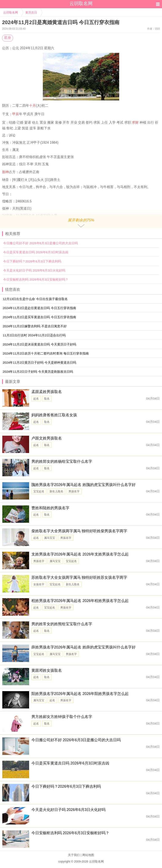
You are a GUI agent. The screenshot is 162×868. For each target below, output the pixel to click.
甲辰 (16, 114)
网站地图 (88, 855)
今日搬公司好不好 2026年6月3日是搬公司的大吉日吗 (40, 243)
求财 (135, 122)
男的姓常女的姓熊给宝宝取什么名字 (62, 624)
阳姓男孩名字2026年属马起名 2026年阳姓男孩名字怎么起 (80, 694)
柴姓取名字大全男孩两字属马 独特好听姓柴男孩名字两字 (79, 531)
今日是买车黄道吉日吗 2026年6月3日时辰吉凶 (36, 252)
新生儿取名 (56, 491)
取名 (47, 399)
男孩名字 (74, 491)
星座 (8, 38)
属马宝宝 (50, 538)
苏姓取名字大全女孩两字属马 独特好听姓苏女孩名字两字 (79, 577)
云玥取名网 (11, 12)
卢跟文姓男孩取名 (47, 438)
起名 (36, 399)
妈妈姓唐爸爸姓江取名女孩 (54, 415)
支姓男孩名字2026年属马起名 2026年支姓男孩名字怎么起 (80, 554)
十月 (32, 106)
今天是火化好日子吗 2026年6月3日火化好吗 (34, 270)
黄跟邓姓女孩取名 (47, 670)
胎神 (5, 172)
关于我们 (74, 855)
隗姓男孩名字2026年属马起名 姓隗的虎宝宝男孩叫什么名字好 (84, 485)
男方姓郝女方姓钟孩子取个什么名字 (62, 717)
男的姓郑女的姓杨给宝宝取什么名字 (62, 461)
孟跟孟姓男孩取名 (47, 392)
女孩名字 (39, 584)
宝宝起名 (39, 491)
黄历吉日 (31, 12)
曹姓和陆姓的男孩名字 (50, 508)
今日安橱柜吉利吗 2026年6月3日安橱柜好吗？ (36, 279)
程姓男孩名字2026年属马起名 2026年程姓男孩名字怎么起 (80, 601)
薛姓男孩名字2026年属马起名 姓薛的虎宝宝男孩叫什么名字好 (84, 647)
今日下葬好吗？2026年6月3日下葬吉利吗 (32, 261)
